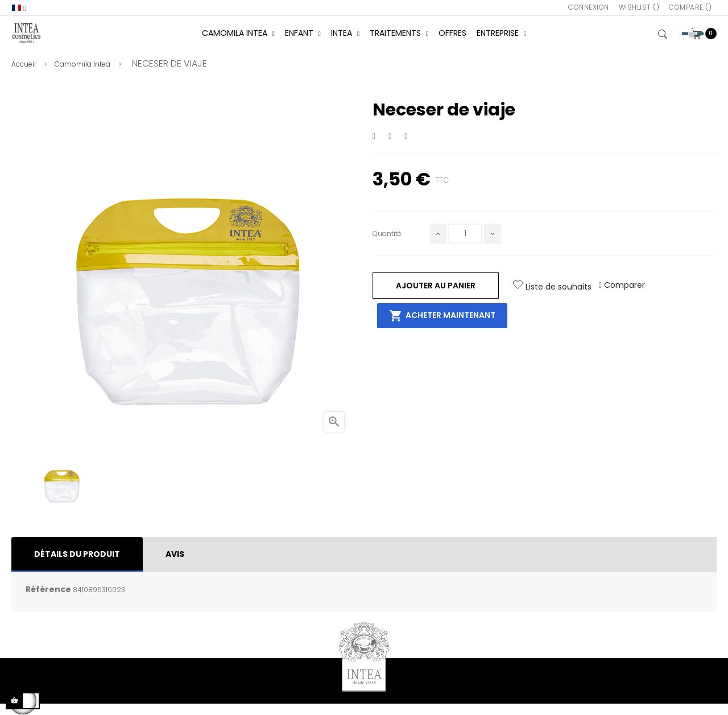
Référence (48, 601)
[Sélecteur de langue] (19, 8)
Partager (374, 148)
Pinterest (407, 148)
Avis (175, 565)
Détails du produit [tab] (77, 565)
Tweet (390, 148)
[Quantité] (465, 245)
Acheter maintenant (442, 327)
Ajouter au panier (436, 296)
